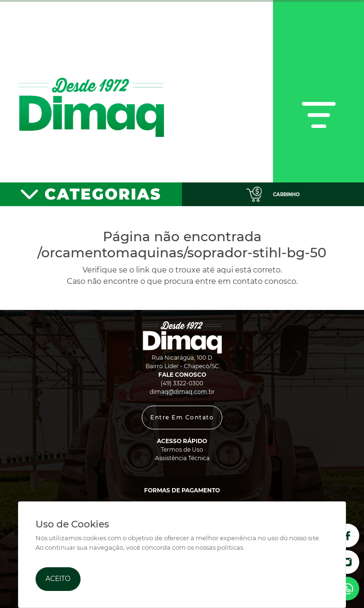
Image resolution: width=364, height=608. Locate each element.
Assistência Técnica (182, 458)
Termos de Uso (182, 449)
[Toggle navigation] (318, 91)
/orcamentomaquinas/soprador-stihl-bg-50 (182, 253)
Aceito (58, 579)
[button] (182, 417)
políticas (230, 548)
